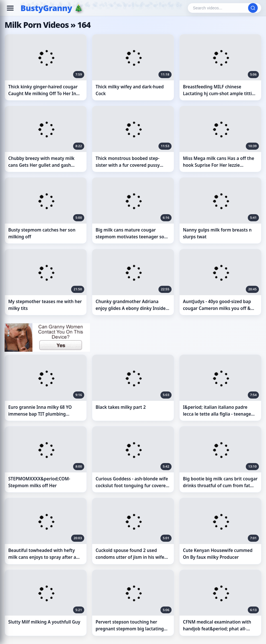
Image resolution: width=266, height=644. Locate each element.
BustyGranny (46, 8)
